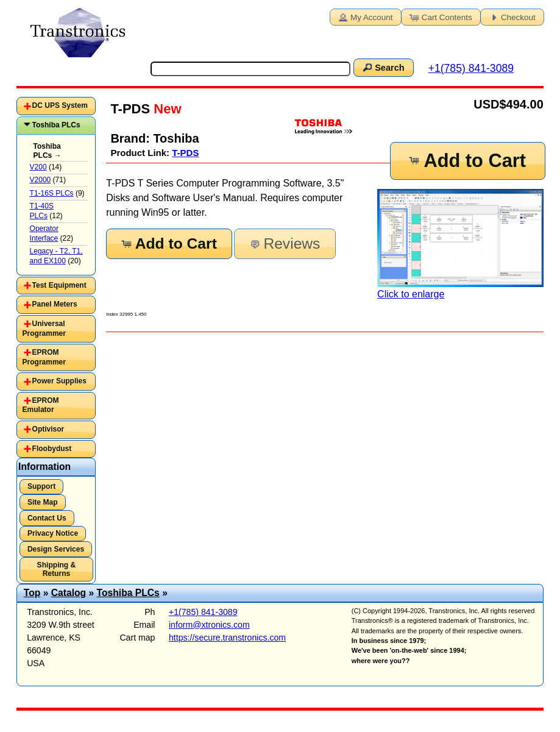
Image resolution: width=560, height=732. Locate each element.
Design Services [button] (56, 549)
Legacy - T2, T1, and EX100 (56, 256)
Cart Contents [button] (440, 16)
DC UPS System (60, 105)
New (165, 109)
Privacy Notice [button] (53, 533)
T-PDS (185, 153)
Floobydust (52, 449)
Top (32, 593)
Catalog (69, 593)
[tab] (56, 106)
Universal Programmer (44, 329)
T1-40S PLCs (42, 211)
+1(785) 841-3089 (471, 68)
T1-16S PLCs (52, 193)
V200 (38, 167)
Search (383, 67)
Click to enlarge (460, 244)
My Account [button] (364, 16)
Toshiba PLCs (56, 125)
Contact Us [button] (47, 518)
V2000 (41, 180)
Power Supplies (59, 381)
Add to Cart (467, 161)
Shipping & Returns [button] (57, 569)
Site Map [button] (43, 502)
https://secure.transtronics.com (227, 638)
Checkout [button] (511, 16)
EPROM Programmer (44, 357)
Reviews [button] (284, 243)
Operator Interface (44, 233)
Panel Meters (55, 304)
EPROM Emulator (41, 405)
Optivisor (48, 429)
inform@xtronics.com (209, 625)
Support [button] (41, 486)
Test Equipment (59, 285)
